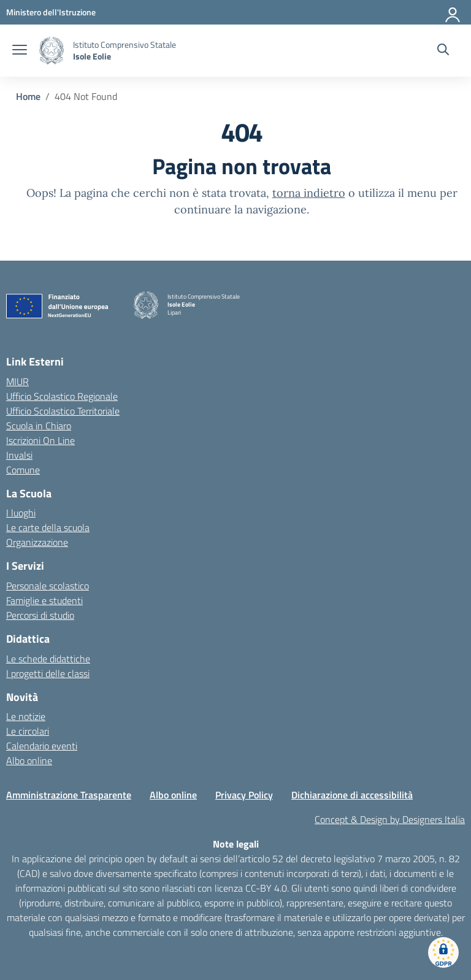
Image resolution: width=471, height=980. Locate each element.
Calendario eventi (42, 746)
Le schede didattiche (48, 659)
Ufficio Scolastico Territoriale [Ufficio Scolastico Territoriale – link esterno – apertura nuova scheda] (63, 411)
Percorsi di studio (40, 615)
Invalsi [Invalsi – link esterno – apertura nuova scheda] (19, 455)
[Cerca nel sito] (443, 51)
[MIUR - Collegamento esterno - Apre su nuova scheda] (51, 12)
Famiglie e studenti (44, 600)
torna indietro (309, 193)
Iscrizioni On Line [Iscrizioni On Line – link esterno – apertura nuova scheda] (40, 440)
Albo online (29, 760)
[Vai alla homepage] (52, 51)
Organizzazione (37, 542)
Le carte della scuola (48, 527)
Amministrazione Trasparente (69, 795)
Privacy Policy (244, 795)
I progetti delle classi (48, 673)
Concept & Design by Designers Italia (390, 819)
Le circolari (28, 731)
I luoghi (21, 513)
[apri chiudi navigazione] (20, 51)
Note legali (236, 844)
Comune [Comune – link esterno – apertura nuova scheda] (23, 470)
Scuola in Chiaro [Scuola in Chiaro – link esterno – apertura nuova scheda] (39, 426)
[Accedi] (453, 12)
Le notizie (26, 716)
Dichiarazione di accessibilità (352, 795)
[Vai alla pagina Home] (28, 96)
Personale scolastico (48, 586)
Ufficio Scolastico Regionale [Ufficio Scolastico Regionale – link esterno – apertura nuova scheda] (62, 396)
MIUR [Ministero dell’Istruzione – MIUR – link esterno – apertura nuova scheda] (17, 381)
